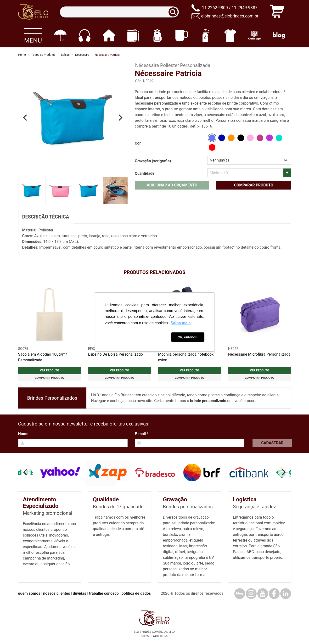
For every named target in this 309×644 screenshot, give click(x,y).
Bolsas (65, 55)
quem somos (29, 593)
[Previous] (26, 118)
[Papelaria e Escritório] (133, 35)
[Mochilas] (157, 35)
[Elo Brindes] (33, 12)
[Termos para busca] (119, 12)
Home (22, 55)
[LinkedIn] (286, 594)
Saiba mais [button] (181, 323)
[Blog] (279, 35)
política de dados (136, 593)
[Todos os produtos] (33, 35)
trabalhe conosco (104, 593)
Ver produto (50, 370)
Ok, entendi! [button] (188, 337)
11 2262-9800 (215, 8)
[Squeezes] (206, 35)
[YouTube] (263, 594)
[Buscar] (174, 12)
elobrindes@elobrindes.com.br (230, 16)
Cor (138, 143)
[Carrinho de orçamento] (277, 12)
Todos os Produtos (43, 55)
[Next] (120, 118)
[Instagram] (251, 594)
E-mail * (142, 434)
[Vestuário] (230, 35)
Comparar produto (254, 185)
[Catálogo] (255, 35)
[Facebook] (274, 594)
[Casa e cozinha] (109, 35)
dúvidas (79, 593)
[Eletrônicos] (84, 35)
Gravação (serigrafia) (153, 161)
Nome (23, 434)
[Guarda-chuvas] (60, 35)
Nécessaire (82, 55)
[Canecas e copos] (182, 35)
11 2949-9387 (245, 8)
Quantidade (145, 173)
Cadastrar (272, 443)
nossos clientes (56, 593)
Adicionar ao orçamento (172, 185)
